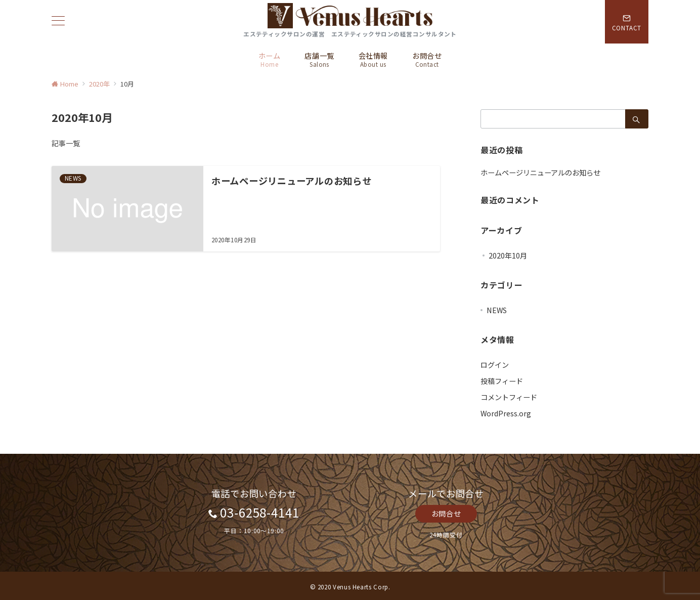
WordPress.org (506, 413)
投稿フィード (502, 381)
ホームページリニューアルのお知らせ (540, 173)
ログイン (495, 365)
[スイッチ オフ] (627, 22)
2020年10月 (508, 255)
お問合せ (446, 513)
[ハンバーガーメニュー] (58, 22)
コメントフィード (509, 397)
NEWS (497, 310)
